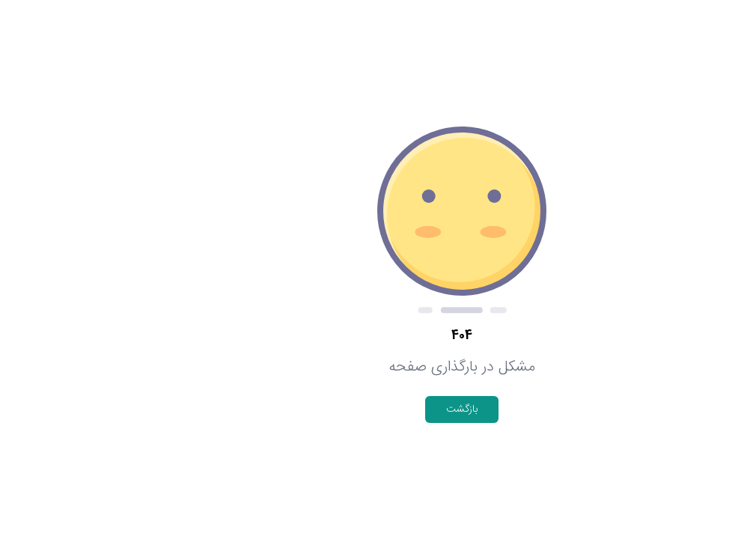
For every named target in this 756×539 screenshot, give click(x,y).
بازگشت (378, 409)
